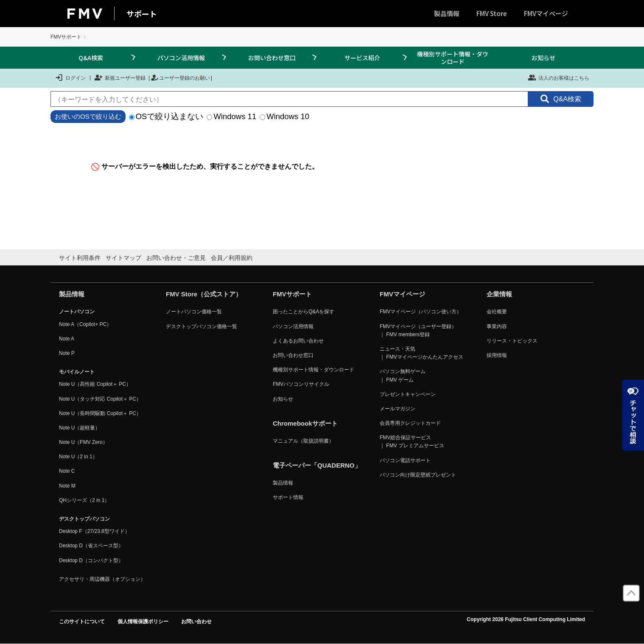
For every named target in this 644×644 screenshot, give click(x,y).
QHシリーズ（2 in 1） (84, 500)
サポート (142, 14)
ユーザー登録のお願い (180, 78)
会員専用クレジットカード (410, 423)
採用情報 (497, 355)
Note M (67, 486)
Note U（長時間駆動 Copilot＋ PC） (100, 413)
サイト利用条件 (80, 258)
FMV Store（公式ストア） (204, 294)
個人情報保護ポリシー (143, 622)
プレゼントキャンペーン (408, 394)
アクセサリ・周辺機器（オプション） (102, 579)
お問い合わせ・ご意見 (176, 258)
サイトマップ (123, 258)
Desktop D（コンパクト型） (91, 560)
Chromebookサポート (305, 423)
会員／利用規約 (232, 258)
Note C (67, 471)
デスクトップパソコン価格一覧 (202, 326)
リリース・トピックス (512, 341)
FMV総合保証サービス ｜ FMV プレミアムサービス (412, 442)
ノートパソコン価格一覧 (194, 312)
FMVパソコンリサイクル (301, 384)
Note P (67, 353)
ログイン (70, 78)
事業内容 (497, 326)
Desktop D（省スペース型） (91, 546)
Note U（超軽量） (80, 428)
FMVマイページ (546, 13)
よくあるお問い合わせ (298, 341)
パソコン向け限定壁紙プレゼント (418, 475)
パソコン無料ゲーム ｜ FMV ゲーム (403, 375)
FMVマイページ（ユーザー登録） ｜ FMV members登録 (418, 330)
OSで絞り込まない (166, 116)
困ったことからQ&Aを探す (304, 312)
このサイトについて (82, 622)
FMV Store (492, 13)
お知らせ (543, 58)
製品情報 (447, 13)
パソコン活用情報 (181, 58)
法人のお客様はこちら (559, 78)
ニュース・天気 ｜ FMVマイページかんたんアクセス (421, 353)
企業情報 (499, 294)
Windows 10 (284, 116)
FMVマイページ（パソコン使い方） (421, 312)
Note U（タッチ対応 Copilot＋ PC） (100, 399)
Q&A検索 (91, 58)
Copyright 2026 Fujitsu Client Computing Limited (526, 619)
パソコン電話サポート (405, 460)
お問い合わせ (196, 622)
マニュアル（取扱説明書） (303, 441)
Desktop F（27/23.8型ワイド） (94, 531)
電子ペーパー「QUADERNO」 (317, 465)
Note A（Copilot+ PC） (85, 324)
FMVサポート (66, 37)
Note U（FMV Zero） (83, 442)
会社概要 (497, 312)
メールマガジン (398, 409)
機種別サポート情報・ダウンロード (453, 58)
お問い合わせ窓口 (272, 58)
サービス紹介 (362, 58)
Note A (67, 339)
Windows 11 (231, 116)
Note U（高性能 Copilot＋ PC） (95, 384)
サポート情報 (288, 497)
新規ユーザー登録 (120, 78)
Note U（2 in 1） (78, 457)
